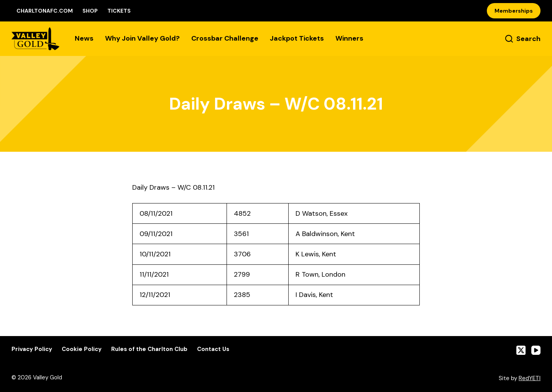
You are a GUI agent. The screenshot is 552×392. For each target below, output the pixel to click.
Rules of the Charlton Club (149, 349)
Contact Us (213, 349)
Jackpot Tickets (297, 38)
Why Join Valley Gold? (142, 38)
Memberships (514, 11)
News (84, 38)
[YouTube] (536, 350)
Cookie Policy (82, 349)
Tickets (119, 11)
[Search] (523, 39)
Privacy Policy (32, 349)
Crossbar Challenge (225, 38)
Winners (349, 38)
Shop (90, 11)
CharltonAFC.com (45, 11)
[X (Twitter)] (521, 350)
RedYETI (530, 378)
